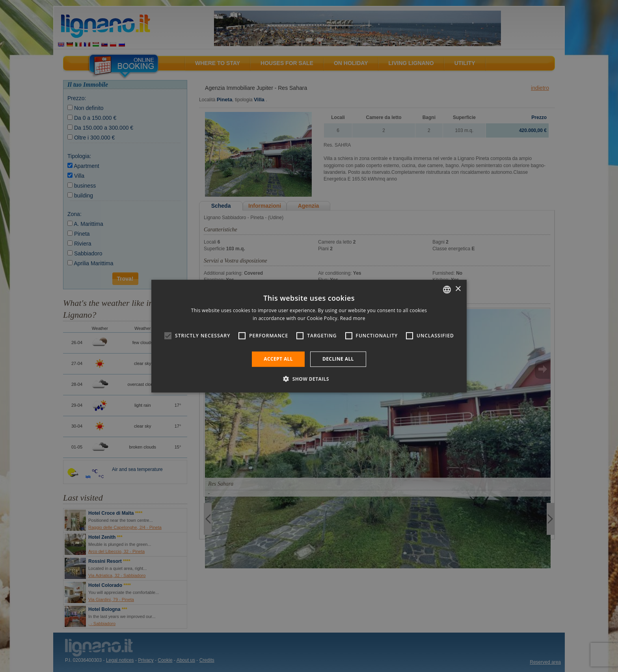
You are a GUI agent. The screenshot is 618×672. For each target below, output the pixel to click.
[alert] (309, 336)
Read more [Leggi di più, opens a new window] (353, 318)
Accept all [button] (278, 359)
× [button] (458, 289)
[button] (309, 379)
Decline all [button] (338, 359)
